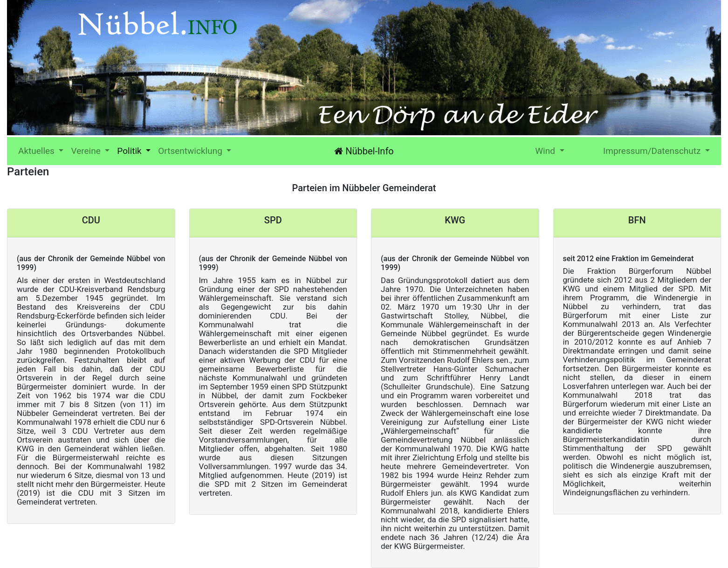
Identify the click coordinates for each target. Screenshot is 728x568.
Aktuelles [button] (43, 150)
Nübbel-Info (364, 151)
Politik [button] (130, 151)
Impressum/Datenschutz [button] (653, 151)
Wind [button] (546, 151)
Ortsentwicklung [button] (191, 151)
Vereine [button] (87, 151)
